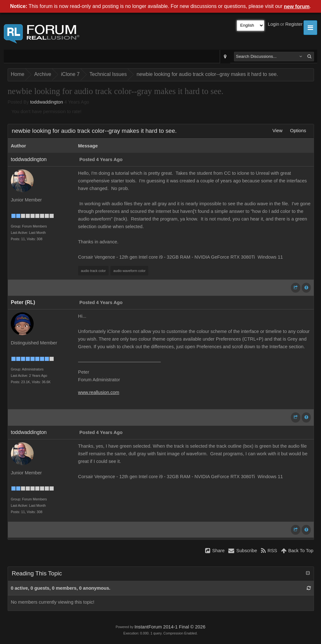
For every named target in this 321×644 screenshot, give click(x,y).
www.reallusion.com (99, 392)
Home (18, 74)
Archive (43, 74)
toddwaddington (47, 102)
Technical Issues (108, 74)
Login (274, 24)
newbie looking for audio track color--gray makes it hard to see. (207, 74)
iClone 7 (70, 74)
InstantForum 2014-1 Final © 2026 (170, 627)
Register (294, 24)
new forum (297, 7)
